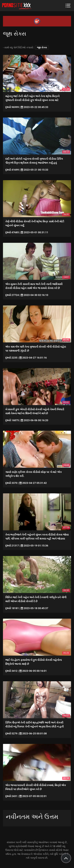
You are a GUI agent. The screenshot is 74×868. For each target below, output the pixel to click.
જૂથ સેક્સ (42, 48)
